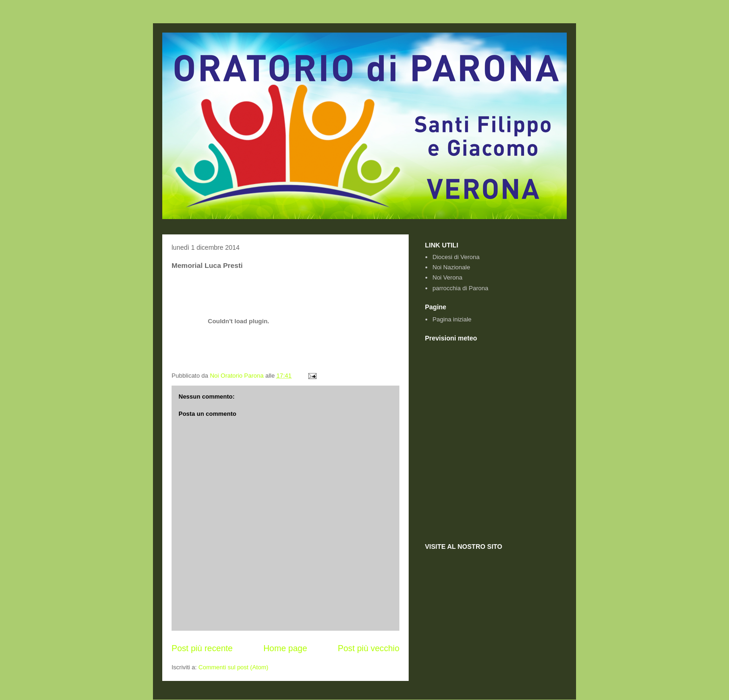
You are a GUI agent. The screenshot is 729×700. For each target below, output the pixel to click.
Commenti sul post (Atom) (233, 667)
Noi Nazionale (451, 267)
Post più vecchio (369, 648)
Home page (285, 648)
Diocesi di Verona (456, 257)
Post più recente (202, 648)
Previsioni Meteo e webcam (530, 438)
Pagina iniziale (452, 319)
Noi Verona (447, 277)
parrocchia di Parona (460, 288)
